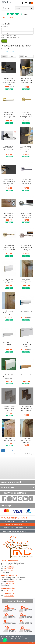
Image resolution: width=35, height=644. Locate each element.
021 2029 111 (9, 596)
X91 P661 (11, 567)
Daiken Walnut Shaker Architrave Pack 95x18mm (26, 409)
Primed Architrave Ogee (26, 312)
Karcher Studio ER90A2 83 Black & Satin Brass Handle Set (26, 149)
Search (11, 18)
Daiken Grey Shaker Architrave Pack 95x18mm (9, 409)
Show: (22, 56)
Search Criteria (5, 27)
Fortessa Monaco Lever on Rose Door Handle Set (26, 215)
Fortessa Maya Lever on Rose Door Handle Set (9, 215)
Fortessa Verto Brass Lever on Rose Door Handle (9, 247)
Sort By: (4, 56)
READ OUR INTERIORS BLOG (13, 525)
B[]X (33, 643)
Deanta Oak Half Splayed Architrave (9, 440)
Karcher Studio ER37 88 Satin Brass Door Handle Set (26, 115)
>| (19, 451)
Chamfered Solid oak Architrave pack (26, 376)
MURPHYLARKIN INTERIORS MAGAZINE (16, 528)
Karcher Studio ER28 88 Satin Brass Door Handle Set (9, 115)
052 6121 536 (9, 583)
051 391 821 (9, 569)
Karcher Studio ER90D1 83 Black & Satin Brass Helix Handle (9, 182)
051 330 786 (9, 570)
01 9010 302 (9, 590)
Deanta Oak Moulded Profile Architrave (26, 440)
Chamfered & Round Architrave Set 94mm (9, 377)
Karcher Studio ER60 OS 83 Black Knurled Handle (9, 148)
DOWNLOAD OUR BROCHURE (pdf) (15, 531)
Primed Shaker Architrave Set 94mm (26, 345)
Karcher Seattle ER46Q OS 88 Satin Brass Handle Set (26, 80)
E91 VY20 (11, 581)
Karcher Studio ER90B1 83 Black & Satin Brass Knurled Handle (9, 81)
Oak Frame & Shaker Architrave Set (9, 313)
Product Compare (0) (8, 52)
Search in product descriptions (10, 38)
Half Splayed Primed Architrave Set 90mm (9, 281)
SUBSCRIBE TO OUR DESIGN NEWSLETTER (17, 522)
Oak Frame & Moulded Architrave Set (26, 281)
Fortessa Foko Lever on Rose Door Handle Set (26, 182)
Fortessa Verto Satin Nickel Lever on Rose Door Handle (26, 248)
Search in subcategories (9, 36)
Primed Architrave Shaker (9, 344)
